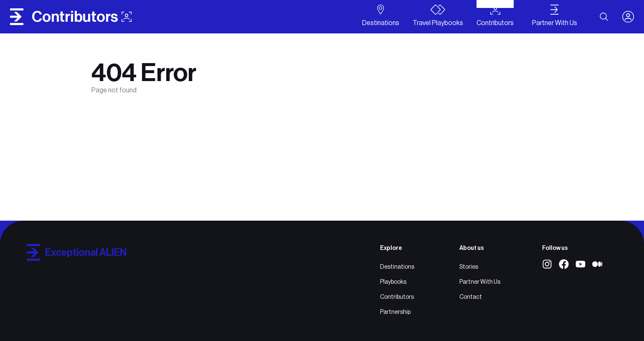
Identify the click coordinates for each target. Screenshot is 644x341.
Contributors (397, 297)
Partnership (395, 312)
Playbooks (393, 282)
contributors (82, 17)
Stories (469, 267)
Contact (471, 297)
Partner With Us (480, 282)
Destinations (397, 267)
